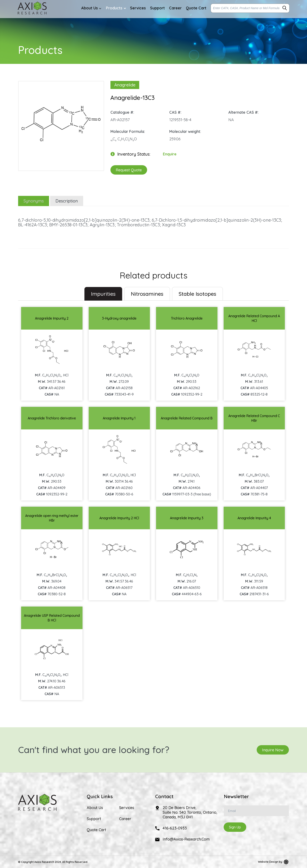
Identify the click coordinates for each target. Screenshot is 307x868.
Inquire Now (273, 750)
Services (127, 808)
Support (94, 819)
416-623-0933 (175, 828)
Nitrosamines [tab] (147, 294)
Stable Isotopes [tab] (197, 294)
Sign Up (235, 827)
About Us (95, 808)
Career (125, 819)
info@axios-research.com (186, 839)
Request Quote (129, 170)
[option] (61, 124)
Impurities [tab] (103, 294)
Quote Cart (96, 830)
